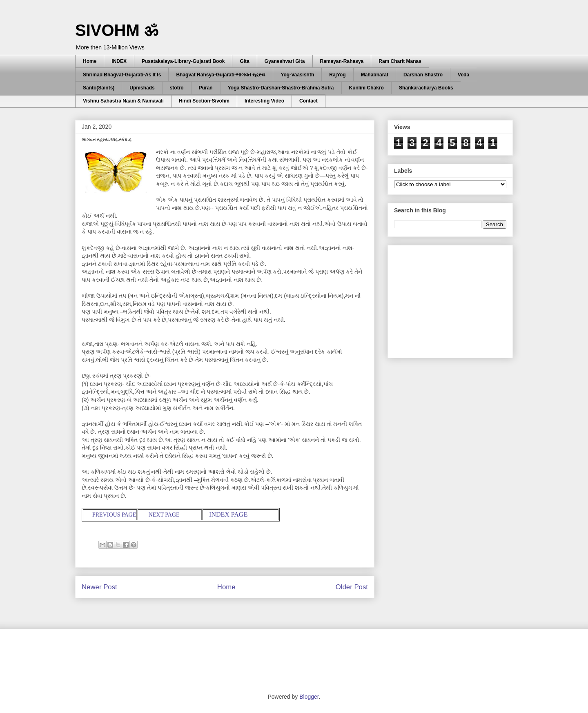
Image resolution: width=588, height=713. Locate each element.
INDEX (119, 61)
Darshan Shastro (423, 75)
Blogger (309, 697)
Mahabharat (375, 75)
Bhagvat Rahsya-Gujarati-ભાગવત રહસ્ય (221, 75)
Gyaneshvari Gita (285, 61)
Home (90, 61)
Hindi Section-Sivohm (204, 101)
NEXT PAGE (163, 515)
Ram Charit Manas (400, 61)
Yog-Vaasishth (297, 75)
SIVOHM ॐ (117, 30)
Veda (463, 75)
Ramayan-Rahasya (342, 61)
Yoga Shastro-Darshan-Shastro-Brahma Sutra (281, 88)
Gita (244, 61)
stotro (177, 88)
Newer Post (99, 587)
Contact (308, 101)
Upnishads (142, 88)
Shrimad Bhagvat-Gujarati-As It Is (122, 75)
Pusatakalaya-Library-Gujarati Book (183, 61)
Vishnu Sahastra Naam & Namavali (123, 101)
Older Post (352, 587)
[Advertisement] (455, 299)
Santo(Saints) (99, 88)
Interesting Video (264, 101)
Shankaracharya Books (426, 88)
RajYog (337, 75)
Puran (206, 88)
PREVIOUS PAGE (113, 515)
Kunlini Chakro (366, 88)
